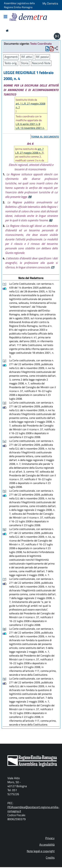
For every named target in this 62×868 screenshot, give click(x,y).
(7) (53, 267)
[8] (4, 629)
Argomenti (11, 57)
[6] (4, 529)
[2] (4, 361)
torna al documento (45, 137)
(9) (30, 197)
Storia (25, 63)
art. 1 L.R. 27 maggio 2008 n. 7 (31, 105)
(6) (51, 220)
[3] (4, 403)
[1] (4, 284)
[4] (4, 441)
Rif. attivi (27, 57)
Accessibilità (47, 845)
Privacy (50, 838)
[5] (4, 491)
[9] (4, 679)
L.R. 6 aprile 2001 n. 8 (28, 124)
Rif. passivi (42, 57)
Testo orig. (11, 63)
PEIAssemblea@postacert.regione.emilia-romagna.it (33, 809)
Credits (50, 858)
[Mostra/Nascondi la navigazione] (5, 17)
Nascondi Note (41, 63)
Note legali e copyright (41, 851)
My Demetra (50, 3)
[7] (4, 579)
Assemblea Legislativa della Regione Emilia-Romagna (19, 5)
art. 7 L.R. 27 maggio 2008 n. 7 (29, 151)
